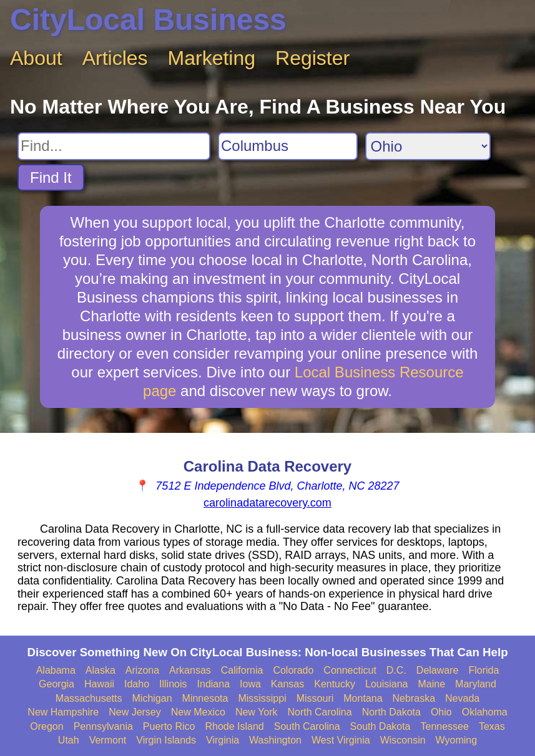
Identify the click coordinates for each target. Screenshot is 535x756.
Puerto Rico (169, 726)
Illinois (173, 684)
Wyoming (457, 740)
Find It (51, 177)
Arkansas (190, 670)
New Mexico (198, 712)
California (242, 670)
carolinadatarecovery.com (267, 503)
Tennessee (445, 726)
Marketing (212, 58)
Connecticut (350, 670)
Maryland (476, 684)
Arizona (142, 670)
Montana (363, 698)
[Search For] (114, 146)
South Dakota (380, 726)
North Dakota (391, 712)
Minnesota (205, 698)
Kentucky (335, 684)
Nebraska (414, 698)
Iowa (250, 684)
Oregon (47, 726)
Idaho (137, 684)
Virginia (223, 740)
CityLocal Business (148, 20)
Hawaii (99, 684)
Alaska (101, 670)
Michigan (152, 698)
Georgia (56, 684)
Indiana (214, 684)
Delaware (438, 670)
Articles (115, 58)
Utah (69, 740)
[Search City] (288, 146)
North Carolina (319, 712)
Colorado (293, 670)
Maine (432, 684)
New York (257, 712)
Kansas (287, 684)
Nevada (462, 698)
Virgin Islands (166, 740)
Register (312, 58)
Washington (275, 740)
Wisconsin (403, 740)
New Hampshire (63, 712)
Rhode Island (234, 726)
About (36, 58)
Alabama (56, 670)
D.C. (396, 670)
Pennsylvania (103, 726)
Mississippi (262, 698)
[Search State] (428, 146)
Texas (492, 726)
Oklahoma (485, 712)
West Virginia (341, 740)
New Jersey (135, 712)
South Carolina (307, 726)
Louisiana (387, 684)
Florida (483, 670)
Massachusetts (89, 698)
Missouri (315, 698)
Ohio (441, 712)
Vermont (108, 740)
